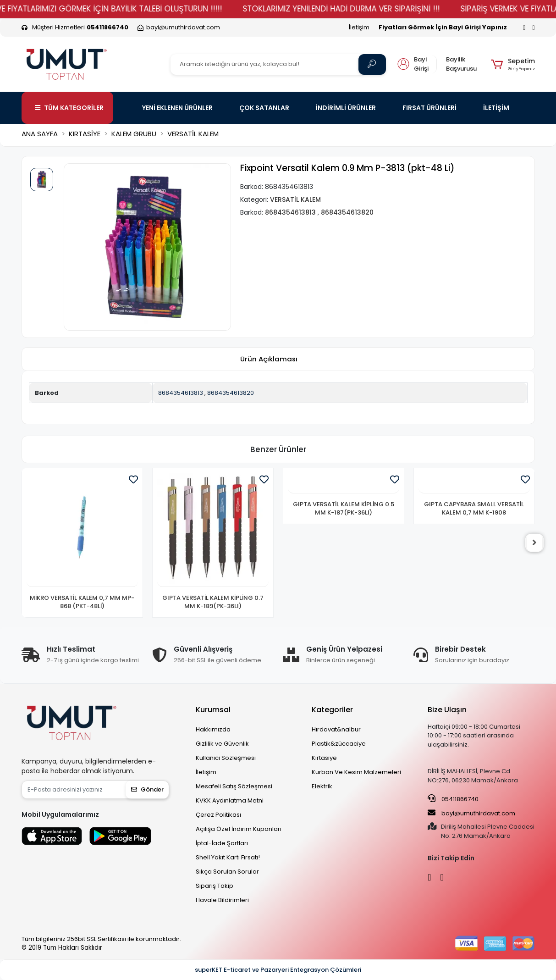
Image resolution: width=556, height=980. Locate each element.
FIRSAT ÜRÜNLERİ (429, 108)
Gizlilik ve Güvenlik (222, 744)
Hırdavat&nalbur (336, 729)
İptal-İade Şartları (222, 843)
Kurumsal (213, 710)
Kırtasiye (324, 758)
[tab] (269, 359)
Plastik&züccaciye (339, 744)
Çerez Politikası (218, 815)
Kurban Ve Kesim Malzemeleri (356, 772)
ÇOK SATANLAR (264, 108)
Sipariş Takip (215, 886)
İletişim (359, 27)
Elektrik (322, 786)
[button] (513, 64)
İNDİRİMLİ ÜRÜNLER (346, 108)
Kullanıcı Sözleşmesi (226, 758)
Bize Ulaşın (447, 710)
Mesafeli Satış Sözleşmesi (234, 786)
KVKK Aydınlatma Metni (230, 800)
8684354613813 (181, 393)
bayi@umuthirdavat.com (471, 813)
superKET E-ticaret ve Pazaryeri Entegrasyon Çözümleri (278, 970)
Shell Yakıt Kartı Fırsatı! (228, 857)
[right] (535, 543)
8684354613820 (231, 393)
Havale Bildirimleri (222, 900)
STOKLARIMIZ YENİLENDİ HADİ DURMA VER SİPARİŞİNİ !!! (355, 9)
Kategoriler (332, 710)
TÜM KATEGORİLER (69, 108)
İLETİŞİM (496, 108)
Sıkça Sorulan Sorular (227, 872)
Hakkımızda (213, 729)
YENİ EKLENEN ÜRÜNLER (177, 108)
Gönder (147, 789)
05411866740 (453, 799)
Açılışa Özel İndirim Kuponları (239, 829)
